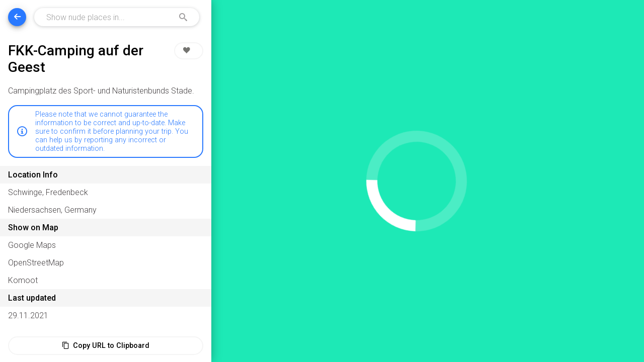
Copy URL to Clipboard (106, 346)
